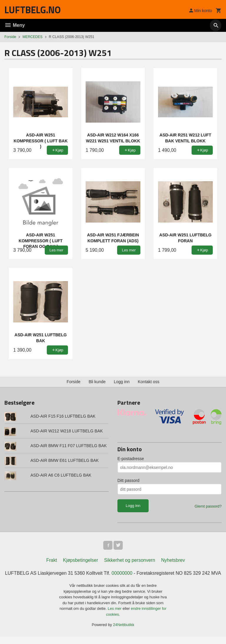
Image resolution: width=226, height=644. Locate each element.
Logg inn (122, 382)
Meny (15, 25)
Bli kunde (97, 382)
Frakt (51, 561)
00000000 (128, 574)
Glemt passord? (208, 506)
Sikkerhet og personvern (130, 561)
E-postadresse (131, 459)
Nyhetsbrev (173, 561)
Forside (10, 37)
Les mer (115, 616)
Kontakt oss (148, 382)
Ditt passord (128, 480)
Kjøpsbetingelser (80, 561)
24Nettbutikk (124, 632)
